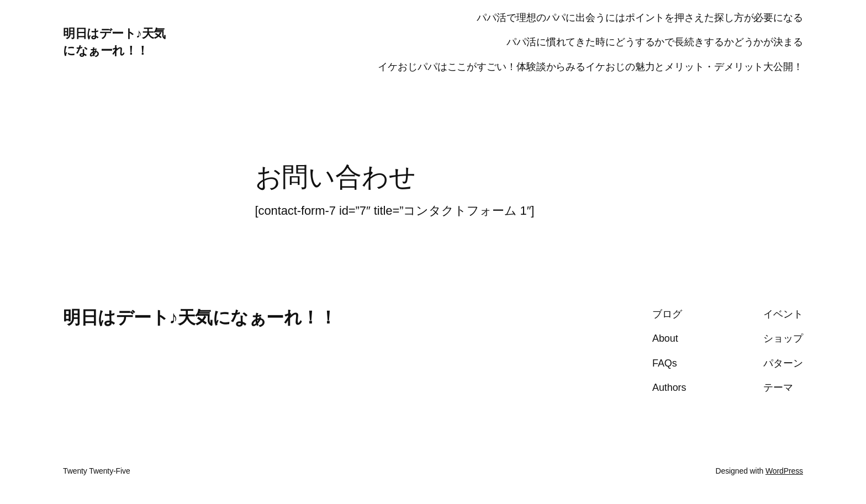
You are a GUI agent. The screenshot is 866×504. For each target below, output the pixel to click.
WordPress (784, 471)
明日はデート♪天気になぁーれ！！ (200, 317)
